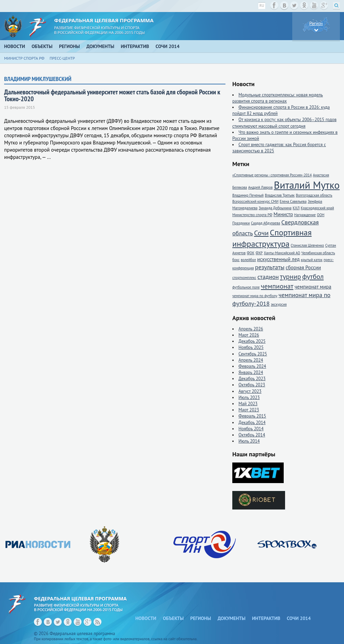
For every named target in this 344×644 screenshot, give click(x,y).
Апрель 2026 (251, 329)
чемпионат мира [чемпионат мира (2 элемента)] (313, 287)
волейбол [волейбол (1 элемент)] (248, 260)
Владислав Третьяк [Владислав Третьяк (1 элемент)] (280, 195)
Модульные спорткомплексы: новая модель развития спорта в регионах (278, 98)
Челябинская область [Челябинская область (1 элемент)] (318, 253)
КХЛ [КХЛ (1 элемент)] (296, 208)
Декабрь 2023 (252, 379)
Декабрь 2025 (252, 341)
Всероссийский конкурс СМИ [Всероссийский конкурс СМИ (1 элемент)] (255, 201)
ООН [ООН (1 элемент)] (321, 215)
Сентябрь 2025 (253, 354)
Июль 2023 (249, 397)
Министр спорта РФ (24, 58)
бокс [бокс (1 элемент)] (236, 260)
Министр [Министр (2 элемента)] (283, 214)
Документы (100, 46)
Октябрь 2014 (252, 435)
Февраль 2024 (252, 366)
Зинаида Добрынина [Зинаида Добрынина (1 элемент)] (275, 208)
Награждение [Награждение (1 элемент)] (305, 215)
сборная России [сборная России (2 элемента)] (303, 267)
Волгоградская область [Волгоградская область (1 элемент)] (314, 195)
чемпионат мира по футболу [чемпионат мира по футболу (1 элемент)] (255, 296)
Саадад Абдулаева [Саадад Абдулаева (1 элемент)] (266, 223)
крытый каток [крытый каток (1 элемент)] (312, 260)
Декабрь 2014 (252, 423)
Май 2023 (248, 404)
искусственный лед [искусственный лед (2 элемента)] (278, 259)
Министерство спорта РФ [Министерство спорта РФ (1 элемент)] (252, 215)
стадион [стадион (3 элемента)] (268, 277)
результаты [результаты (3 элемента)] (270, 267)
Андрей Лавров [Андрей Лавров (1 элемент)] (260, 187)
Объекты (42, 46)
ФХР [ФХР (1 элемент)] (259, 253)
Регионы (69, 46)
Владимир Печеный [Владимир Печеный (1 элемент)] (248, 195)
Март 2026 (249, 335)
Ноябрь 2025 (251, 347)
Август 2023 (250, 391)
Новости (15, 46)
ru (262, 5)
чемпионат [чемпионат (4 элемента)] (277, 286)
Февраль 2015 (252, 416)
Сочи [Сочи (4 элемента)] (261, 233)
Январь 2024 (251, 372)
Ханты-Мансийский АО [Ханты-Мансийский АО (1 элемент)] (282, 253)
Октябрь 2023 (252, 385)
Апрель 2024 (251, 360)
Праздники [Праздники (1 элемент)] (241, 223)
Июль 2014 (249, 441)
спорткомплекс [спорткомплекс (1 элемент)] (244, 278)
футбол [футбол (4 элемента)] (313, 276)
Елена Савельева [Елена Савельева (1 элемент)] (293, 201)
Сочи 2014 (168, 46)
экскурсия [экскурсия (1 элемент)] (279, 304)
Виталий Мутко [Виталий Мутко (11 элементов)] (307, 185)
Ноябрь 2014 (251, 429)
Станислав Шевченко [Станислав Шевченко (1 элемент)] (307, 245)
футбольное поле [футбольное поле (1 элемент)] (246, 287)
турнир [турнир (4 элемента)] (290, 276)
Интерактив (135, 46)
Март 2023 (249, 410)
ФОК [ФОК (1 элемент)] (250, 253)
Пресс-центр (62, 58)
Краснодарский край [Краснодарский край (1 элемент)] (317, 208)
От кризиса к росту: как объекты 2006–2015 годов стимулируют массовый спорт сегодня (284, 123)
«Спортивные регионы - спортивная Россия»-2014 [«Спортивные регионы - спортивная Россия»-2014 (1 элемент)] (272, 175)
